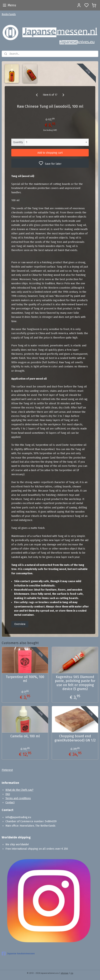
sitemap (65, 973)
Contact (10, 802)
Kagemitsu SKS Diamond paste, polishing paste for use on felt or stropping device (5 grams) (75, 683)
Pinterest (7, 770)
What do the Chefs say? (19, 790)
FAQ (8, 794)
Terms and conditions (18, 798)
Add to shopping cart (50, 153)
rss (72, 973)
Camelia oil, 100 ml (25, 736)
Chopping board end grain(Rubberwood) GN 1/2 (75, 738)
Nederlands (9, 14)
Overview (20, 624)
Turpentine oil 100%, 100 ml (25, 679)
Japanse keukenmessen (18, 954)
